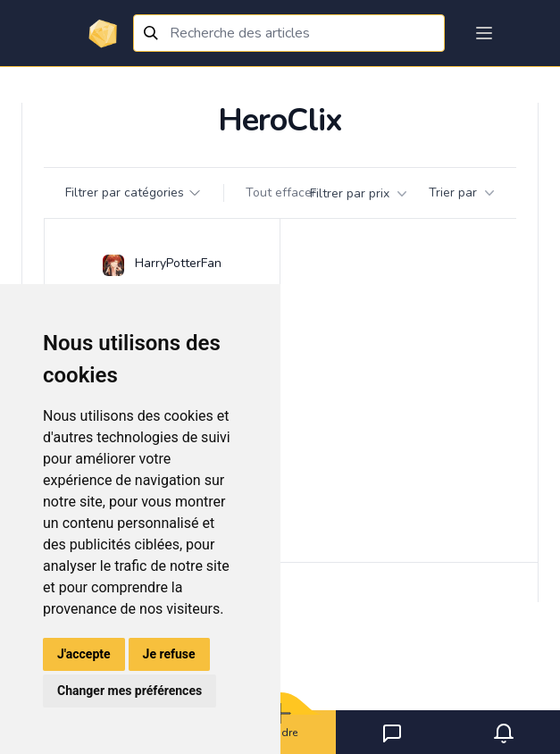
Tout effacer (281, 193)
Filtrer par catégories (134, 193)
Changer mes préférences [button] (130, 691)
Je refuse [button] (169, 654)
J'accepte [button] (84, 654)
